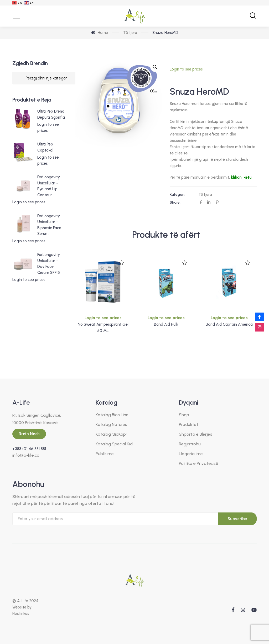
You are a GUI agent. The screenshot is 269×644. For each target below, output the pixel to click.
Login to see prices (186, 69)
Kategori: (177, 195)
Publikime (105, 454)
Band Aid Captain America (229, 324)
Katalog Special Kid (114, 444)
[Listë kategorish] (47, 78)
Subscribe (237, 519)
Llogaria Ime (191, 454)
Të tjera (205, 195)
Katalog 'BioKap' (111, 434)
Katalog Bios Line (112, 415)
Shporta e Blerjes (196, 434)
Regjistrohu (190, 444)
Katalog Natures (111, 424)
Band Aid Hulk (166, 324)
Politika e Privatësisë (198, 463)
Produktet (189, 424)
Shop (184, 415)
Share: (175, 202)
